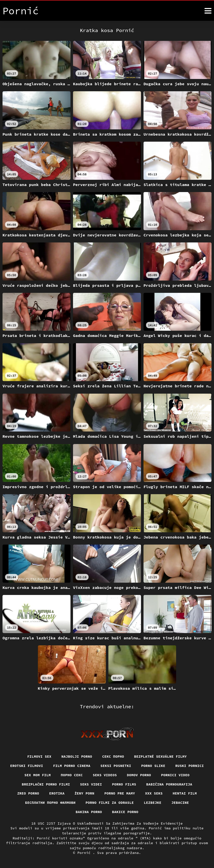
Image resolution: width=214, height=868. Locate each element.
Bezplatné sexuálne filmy (161, 756)
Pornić (85, 853)
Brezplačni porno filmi (46, 784)
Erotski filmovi (26, 766)
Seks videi (91, 784)
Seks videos (105, 775)
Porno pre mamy (120, 793)
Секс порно (113, 756)
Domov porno (139, 775)
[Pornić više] (208, 11)
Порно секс (72, 775)
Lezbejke (153, 803)
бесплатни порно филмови (50, 803)
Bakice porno (125, 812)
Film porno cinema (72, 766)
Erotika (57, 793)
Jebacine (180, 803)
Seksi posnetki (116, 766)
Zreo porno (28, 793)
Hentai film (185, 793)
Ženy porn (84, 793)
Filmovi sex (39, 756)
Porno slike (153, 766)
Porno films (124, 784)
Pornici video (175, 775)
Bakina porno (89, 812)
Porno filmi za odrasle (110, 803)
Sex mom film (38, 775)
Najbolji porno (77, 756)
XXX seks (154, 793)
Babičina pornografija (169, 784)
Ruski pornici (190, 766)
